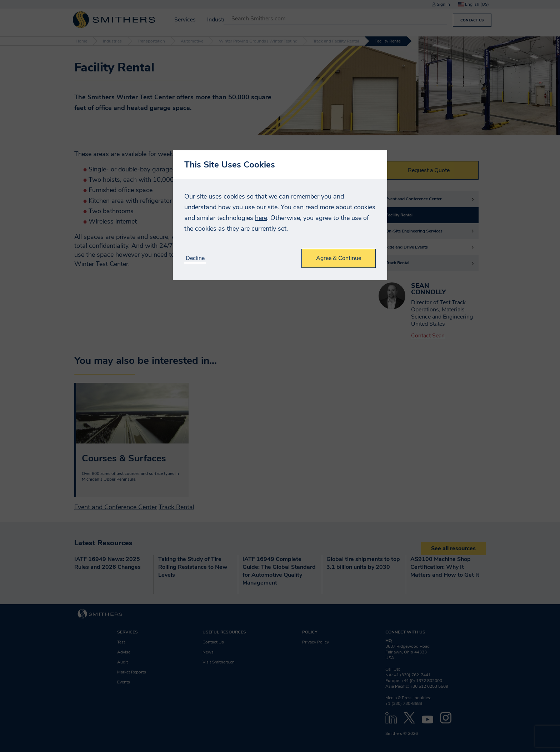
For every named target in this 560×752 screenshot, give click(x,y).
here (261, 218)
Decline (195, 258)
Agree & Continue (339, 258)
